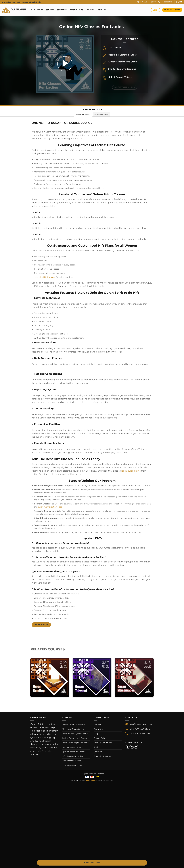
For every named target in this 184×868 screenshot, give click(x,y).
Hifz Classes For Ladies (72, 756)
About (40, 10)
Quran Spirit (91, 780)
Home (33, 10)
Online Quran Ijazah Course (75, 738)
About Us (98, 729)
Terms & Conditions (103, 743)
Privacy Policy (100, 738)
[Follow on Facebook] (177, 2)
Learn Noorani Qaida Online (75, 734)
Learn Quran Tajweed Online (75, 743)
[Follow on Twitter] (179, 2)
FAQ (96, 734)
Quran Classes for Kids (72, 747)
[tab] (83, 114)
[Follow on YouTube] (181, 2)
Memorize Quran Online (73, 729)
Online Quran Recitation (73, 725)
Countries (63, 10)
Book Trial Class (92, 863)
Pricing (73, 10)
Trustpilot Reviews (102, 756)
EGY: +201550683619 (140, 729)
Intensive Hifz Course (72, 765)
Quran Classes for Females (74, 752)
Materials (90, 10)
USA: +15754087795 (140, 734)
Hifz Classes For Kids (71, 761)
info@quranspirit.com (141, 724)
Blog (81, 10)
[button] (65, 64)
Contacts (103, 10)
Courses (51, 10)
